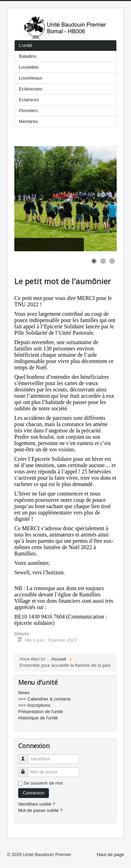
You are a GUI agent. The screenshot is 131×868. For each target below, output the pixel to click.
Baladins (28, 56)
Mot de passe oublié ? (40, 810)
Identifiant (26, 756)
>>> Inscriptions (34, 705)
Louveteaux (31, 78)
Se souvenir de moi (43, 783)
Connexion (34, 793)
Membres (28, 121)
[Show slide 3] (112, 261)
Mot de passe (26, 769)
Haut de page (110, 855)
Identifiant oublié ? (37, 804)
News (24, 693)
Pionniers (28, 111)
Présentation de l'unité (41, 712)
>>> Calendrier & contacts (45, 699)
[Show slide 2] (103, 261)
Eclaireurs (29, 100)
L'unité (26, 45)
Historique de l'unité (38, 718)
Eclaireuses (31, 89)
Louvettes (29, 67)
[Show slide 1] (94, 261)
